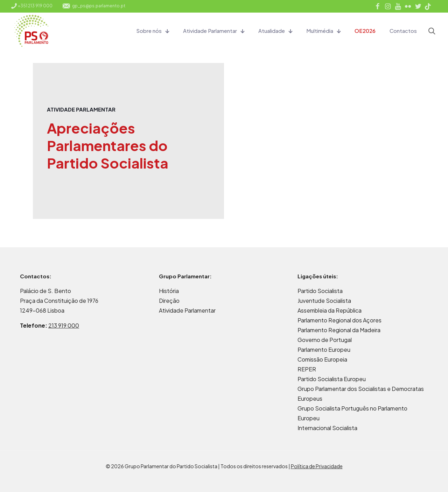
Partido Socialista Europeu (332, 379)
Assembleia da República (330, 310)
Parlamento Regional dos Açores (339, 320)
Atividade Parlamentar (187, 310)
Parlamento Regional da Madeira (339, 330)
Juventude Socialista (324, 301)
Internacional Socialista (327, 428)
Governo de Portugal (325, 340)
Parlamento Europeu (324, 350)
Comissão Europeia (322, 359)
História (169, 291)
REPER (307, 369)
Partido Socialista (320, 291)
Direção (169, 301)
